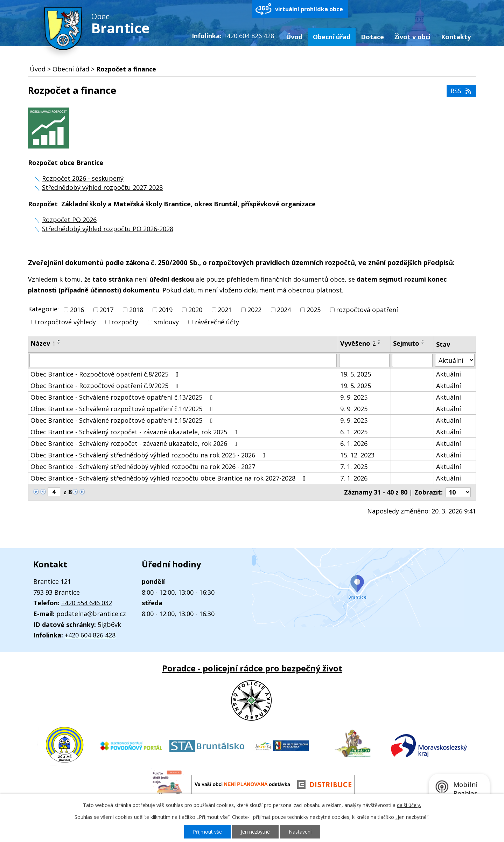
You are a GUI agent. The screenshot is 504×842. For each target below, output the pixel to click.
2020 (195, 310)
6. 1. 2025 (354, 432)
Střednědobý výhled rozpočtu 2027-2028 (102, 187)
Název (43, 343)
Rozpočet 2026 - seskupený (83, 178)
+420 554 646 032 (87, 603)
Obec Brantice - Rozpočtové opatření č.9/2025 (106, 386)
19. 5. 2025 (356, 374)
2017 (106, 310)
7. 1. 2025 (354, 467)
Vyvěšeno (358, 343)
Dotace (372, 37)
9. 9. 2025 (354, 397)
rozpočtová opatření (367, 310)
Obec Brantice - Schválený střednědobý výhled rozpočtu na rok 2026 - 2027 (143, 467)
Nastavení (300, 832)
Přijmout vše (207, 832)
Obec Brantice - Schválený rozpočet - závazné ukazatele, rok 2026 (135, 443)
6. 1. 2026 (354, 443)
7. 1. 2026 (354, 478)
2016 (77, 310)
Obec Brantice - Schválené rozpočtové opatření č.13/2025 (123, 397)
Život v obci (412, 37)
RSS (461, 91)
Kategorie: (43, 309)
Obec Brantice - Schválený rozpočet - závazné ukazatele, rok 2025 (135, 432)
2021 (225, 310)
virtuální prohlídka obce (309, 9)
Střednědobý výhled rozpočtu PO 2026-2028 (108, 229)
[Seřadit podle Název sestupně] (59, 343)
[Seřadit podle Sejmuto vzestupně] (423, 340)
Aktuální (449, 374)
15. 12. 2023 (357, 455)
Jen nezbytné (255, 832)
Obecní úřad (332, 37)
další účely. (409, 805)
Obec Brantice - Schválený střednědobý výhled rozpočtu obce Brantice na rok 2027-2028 (169, 478)
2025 (314, 310)
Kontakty (456, 37)
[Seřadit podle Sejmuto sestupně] (423, 343)
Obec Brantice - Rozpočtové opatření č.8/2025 (106, 374)
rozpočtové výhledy (67, 322)
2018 (136, 310)
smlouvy (166, 322)
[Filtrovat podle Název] (183, 360)
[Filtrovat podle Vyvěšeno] (364, 360)
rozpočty (125, 322)
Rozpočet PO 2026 (69, 220)
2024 (284, 310)
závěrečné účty (217, 322)
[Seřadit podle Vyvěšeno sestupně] (379, 343)
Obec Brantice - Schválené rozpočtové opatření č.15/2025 (123, 420)
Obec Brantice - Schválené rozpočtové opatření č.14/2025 (123, 409)
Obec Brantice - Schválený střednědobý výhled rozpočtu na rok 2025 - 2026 (149, 455)
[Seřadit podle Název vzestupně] (59, 340)
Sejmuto (406, 343)
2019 (166, 310)
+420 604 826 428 (90, 635)
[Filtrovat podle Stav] (455, 360)
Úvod (294, 37)
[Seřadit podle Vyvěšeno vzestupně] (379, 340)
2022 (254, 310)
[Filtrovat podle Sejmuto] (412, 360)
